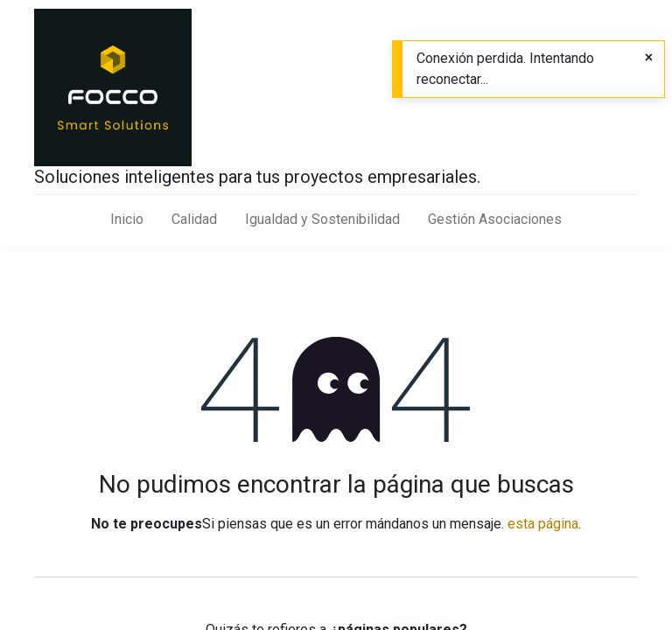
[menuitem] (127, 220)
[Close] (649, 58)
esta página (543, 524)
